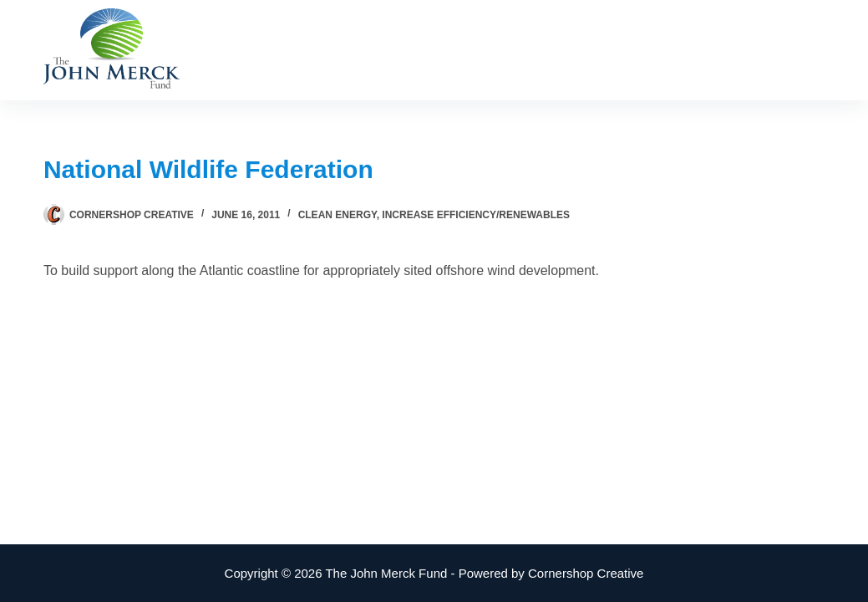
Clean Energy (338, 215)
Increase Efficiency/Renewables (476, 215)
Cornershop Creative (586, 573)
